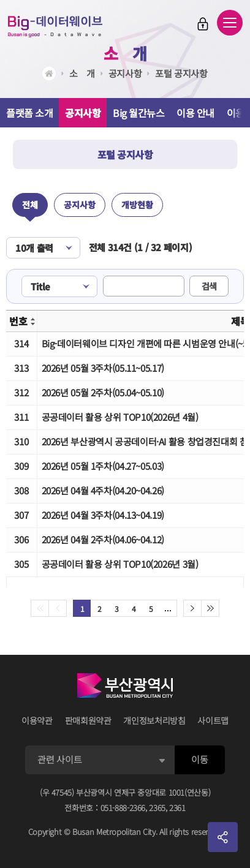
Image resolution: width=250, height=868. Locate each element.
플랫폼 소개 (29, 113)
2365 (157, 808)
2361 (177, 808)
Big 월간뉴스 (138, 113)
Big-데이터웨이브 (55, 26)
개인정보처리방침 (154, 720)
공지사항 (125, 73)
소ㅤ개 (125, 53)
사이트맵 (213, 720)
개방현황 (137, 205)
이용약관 (37, 720)
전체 (30, 205)
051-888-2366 (123, 808)
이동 (199, 759)
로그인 (203, 24)
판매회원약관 (88, 720)
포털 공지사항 (181, 73)
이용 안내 (195, 113)
